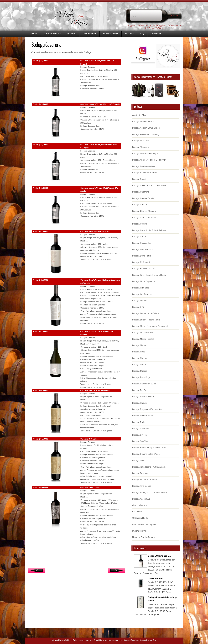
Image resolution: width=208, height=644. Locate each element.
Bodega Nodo (139, 352)
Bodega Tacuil (139, 460)
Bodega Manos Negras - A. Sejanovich (150, 326)
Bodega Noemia (140, 358)
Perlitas (72, 34)
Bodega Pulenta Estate (143, 396)
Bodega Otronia (140, 371)
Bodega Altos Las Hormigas (145, 154)
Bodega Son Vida (140, 441)
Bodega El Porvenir (141, 262)
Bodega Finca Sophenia (143, 281)
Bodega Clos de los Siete (144, 217)
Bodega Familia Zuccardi (144, 269)
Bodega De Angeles (142, 243)
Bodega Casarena (141, 192)
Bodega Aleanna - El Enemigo (146, 134)
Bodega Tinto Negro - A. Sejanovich (149, 467)
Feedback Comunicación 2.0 (143, 640)
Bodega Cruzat (139, 237)
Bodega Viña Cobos (142, 486)
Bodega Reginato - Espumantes (147, 409)
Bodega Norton (139, 364)
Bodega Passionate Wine (144, 384)
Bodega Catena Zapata (143, 198)
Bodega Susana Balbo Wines (146, 454)
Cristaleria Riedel (140, 518)
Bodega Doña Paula (142, 256)
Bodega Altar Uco (140, 141)
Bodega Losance (140, 301)
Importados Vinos (140, 531)
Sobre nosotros (52, 34)
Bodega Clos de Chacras (144, 211)
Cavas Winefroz (140, 505)
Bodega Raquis (139, 403)
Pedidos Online (111, 34)
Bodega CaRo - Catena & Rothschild (149, 186)
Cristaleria (137, 512)
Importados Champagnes (144, 524)
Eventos (129, 34)
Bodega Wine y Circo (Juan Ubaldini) (149, 492)
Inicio (34, 34)
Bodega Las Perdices (142, 294)
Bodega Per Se (139, 390)
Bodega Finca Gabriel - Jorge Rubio (149, 275)
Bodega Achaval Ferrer (143, 122)
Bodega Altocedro (141, 147)
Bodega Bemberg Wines (144, 166)
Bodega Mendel (140, 345)
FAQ (142, 34)
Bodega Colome (140, 224)
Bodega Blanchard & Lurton (145, 173)
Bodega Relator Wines (143, 416)
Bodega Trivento (140, 473)
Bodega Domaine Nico (143, 249)
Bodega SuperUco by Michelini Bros (149, 448)
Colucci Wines (58, 640)
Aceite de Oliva (139, 115)
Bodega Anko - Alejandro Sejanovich (149, 160)
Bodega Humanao (141, 288)
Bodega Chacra (140, 205)
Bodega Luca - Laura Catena (146, 313)
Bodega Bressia (140, 179)
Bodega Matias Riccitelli (143, 339)
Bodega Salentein (141, 428)
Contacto (156, 34)
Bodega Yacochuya (141, 499)
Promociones (90, 34)
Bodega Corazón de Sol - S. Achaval (149, 230)
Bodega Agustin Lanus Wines (146, 128)
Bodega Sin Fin (139, 435)
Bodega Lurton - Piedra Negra (146, 320)
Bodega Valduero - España (145, 480)
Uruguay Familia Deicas (143, 537)
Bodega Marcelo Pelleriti (144, 332)
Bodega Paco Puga (141, 377)
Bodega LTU (138, 307)
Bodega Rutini (139, 422)
